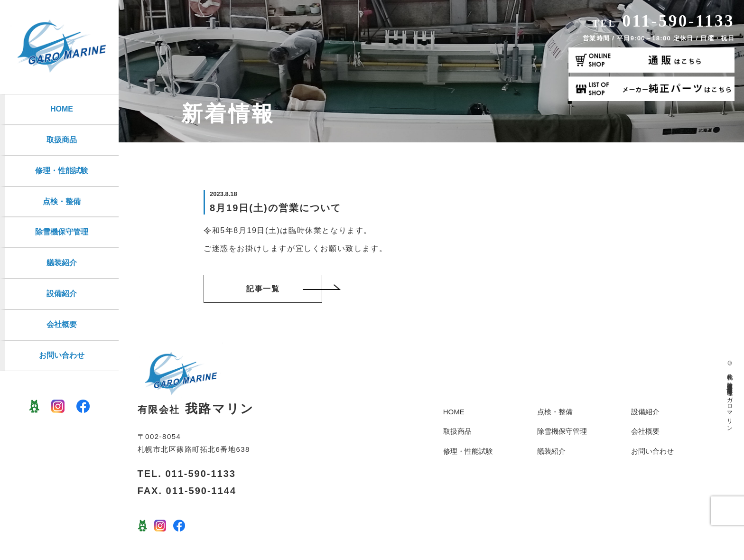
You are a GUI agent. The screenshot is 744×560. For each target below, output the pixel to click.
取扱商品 (62, 140)
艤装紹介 (62, 263)
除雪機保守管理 (62, 232)
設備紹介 (62, 294)
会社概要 (62, 324)
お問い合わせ (62, 355)
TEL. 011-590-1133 (187, 474)
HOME (62, 109)
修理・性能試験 (62, 171)
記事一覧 (284, 289)
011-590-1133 (664, 21)
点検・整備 (62, 201)
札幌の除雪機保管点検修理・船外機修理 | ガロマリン (730, 399)
